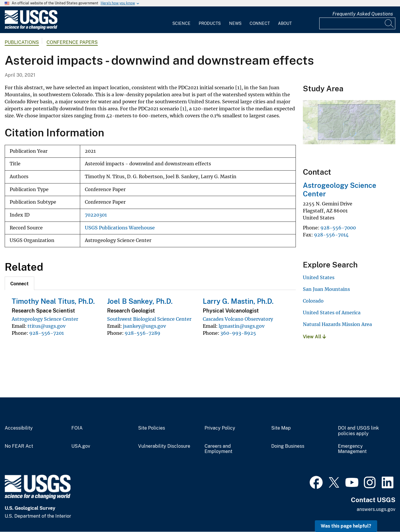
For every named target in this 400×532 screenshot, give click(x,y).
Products (210, 23)
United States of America (332, 313)
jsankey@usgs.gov (144, 326)
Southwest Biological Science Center (149, 319)
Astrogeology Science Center (45, 319)
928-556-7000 (338, 228)
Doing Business (288, 446)
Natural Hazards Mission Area (337, 324)
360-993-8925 (238, 333)
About (285, 23)
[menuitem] (181, 20)
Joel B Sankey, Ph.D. (140, 301)
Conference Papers (72, 42)
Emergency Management (352, 449)
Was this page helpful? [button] (346, 526)
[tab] (19, 283)
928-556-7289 (143, 333)
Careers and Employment (218, 449)
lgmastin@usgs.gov (242, 326)
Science (181, 23)
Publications (22, 42)
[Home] (31, 28)
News (235, 23)
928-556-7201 (47, 333)
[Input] (357, 23)
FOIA (77, 428)
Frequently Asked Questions (363, 14)
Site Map (281, 428)
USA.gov (81, 446)
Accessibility (19, 428)
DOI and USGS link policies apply (358, 431)
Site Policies (152, 428)
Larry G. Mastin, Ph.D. (238, 301)
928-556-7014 (331, 235)
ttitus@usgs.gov (47, 326)
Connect (260, 23)
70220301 (96, 215)
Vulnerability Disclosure (164, 446)
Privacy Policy (220, 428)
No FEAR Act (19, 446)
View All (314, 337)
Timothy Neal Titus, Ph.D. (53, 301)
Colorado (313, 301)
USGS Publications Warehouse (120, 228)
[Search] (389, 23)
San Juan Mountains (326, 289)
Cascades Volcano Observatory (238, 319)
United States (319, 277)
